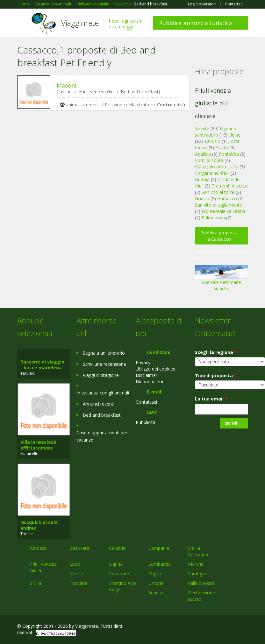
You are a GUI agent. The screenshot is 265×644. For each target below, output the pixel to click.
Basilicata (79, 548)
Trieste (202, 128)
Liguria (116, 564)
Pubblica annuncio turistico (196, 23)
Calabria (117, 548)
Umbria (156, 583)
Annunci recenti (99, 404)
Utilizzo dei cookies (155, 369)
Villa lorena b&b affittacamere (38, 445)
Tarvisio (212, 141)
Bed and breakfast (102, 415)
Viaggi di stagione (101, 375)
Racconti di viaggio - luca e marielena (42, 365)
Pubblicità (146, 422)
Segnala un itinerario (104, 353)
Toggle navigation (23, 24)
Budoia (202, 179)
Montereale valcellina (223, 211)
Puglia (155, 573)
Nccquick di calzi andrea (39, 525)
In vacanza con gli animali (103, 393)
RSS (244, 627)
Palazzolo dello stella (217, 167)
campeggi (123, 27)
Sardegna (198, 573)
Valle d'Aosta (201, 583)
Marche (196, 564)
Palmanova (213, 218)
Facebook (200, 627)
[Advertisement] (100, 164)
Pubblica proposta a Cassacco (219, 236)
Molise (76, 573)
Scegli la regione (216, 352)
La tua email (211, 399)
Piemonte (119, 573)
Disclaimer (147, 375)
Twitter (229, 627)
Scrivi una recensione (104, 364)
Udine (235, 135)
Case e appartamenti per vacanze (102, 436)
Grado (222, 148)
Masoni (67, 85)
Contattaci (234, 4)
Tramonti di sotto (230, 186)
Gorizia (202, 198)
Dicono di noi (149, 382)
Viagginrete (80, 23)
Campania (159, 548)
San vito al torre (218, 192)
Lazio (75, 564)
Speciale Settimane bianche (221, 280)
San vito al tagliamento (219, 205)
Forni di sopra (209, 160)
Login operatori (202, 4)
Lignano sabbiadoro (216, 132)
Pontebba (229, 154)
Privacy (143, 362)
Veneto (156, 593)
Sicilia (36, 583)
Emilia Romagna (198, 551)
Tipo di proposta (216, 375)
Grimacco (227, 198)
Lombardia (160, 564)
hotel (114, 21)
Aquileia (203, 154)
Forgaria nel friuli (212, 173)
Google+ (214, 627)
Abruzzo (38, 548)
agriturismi (133, 21)
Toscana (78, 583)
